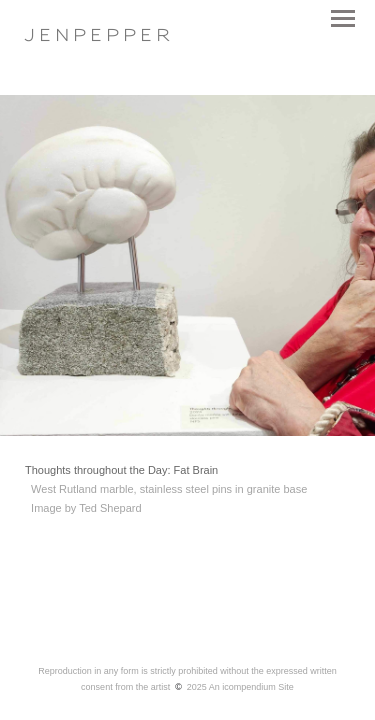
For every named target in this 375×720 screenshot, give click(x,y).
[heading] (97, 37)
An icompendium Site (251, 687)
